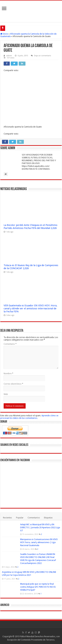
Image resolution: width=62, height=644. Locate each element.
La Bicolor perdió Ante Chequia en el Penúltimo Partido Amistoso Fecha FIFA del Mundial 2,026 (31, 227)
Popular (20, 518)
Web (6, 394)
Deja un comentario (43, 56)
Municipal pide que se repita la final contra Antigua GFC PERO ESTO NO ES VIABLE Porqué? (38, 587)
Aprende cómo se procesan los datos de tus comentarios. (29, 417)
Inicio (4, 34)
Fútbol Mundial (27, 636)
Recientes (7, 518)
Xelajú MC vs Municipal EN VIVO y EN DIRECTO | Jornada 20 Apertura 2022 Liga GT (40, 527)
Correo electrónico (13, 384)
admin (9, 56)
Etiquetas (48, 518)
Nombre (8, 373)
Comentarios (34, 518)
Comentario (10, 344)
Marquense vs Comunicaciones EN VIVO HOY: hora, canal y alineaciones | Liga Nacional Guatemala (39, 542)
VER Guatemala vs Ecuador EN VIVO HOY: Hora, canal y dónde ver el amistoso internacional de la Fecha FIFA (30, 308)
